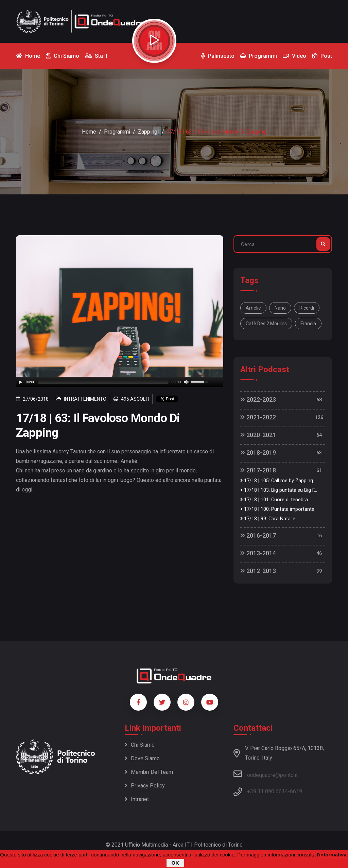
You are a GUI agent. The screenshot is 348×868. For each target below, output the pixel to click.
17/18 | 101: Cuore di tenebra (274, 500)
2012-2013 (258, 571)
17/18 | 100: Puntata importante (277, 509)
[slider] (103, 382)
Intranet (137, 799)
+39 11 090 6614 (267, 791)
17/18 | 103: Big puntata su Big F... (279, 490)
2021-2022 (258, 417)
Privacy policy (145, 786)
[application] (120, 382)
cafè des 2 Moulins (266, 324)
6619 (296, 791)
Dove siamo (142, 758)
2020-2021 (258, 435)
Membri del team (149, 772)
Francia (308, 324)
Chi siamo (140, 745)
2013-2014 (258, 553)
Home (89, 132)
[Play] (20, 382)
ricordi (307, 308)
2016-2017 (258, 535)
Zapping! (149, 132)
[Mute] (186, 382)
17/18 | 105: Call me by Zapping (277, 481)
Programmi (117, 132)
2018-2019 (258, 453)
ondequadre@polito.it (266, 774)
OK (176, 863)
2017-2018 (258, 470)
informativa (333, 855)
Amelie (253, 308)
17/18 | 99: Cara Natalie (268, 519)
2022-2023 (258, 400)
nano (280, 308)
